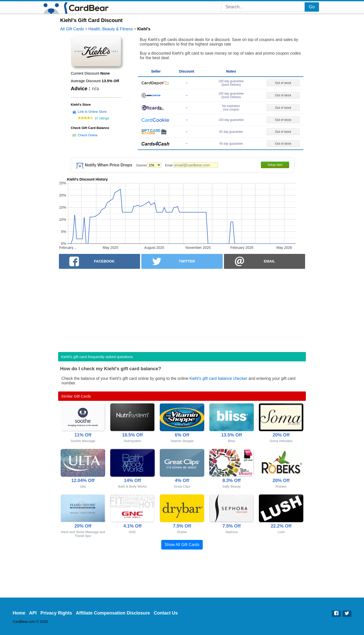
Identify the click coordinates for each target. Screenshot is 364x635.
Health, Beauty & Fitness (111, 29)
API (33, 613)
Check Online (88, 135)
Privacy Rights (56, 613)
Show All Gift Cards (182, 545)
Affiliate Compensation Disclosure (113, 613)
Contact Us (166, 613)
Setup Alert (275, 165)
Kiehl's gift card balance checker (218, 378)
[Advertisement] (182, 309)
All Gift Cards (72, 29)
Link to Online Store (92, 112)
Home (19, 613)
